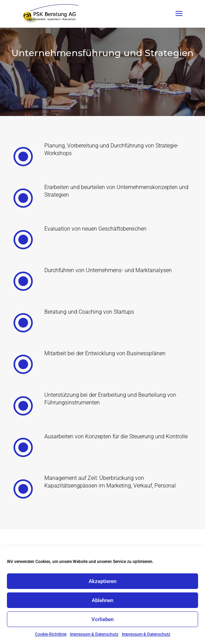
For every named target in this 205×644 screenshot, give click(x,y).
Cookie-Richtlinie (51, 634)
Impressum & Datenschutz (94, 634)
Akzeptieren (102, 581)
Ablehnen (102, 600)
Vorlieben (102, 619)
